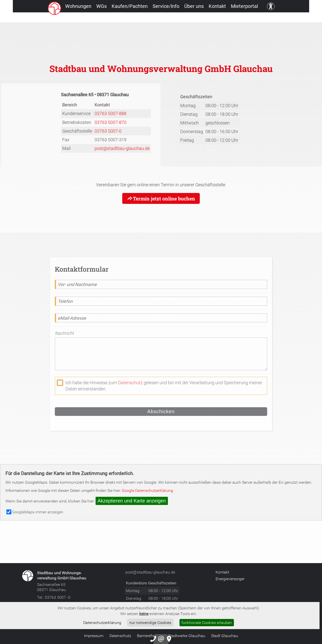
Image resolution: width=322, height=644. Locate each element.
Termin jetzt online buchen (164, 198)
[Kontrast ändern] (295, 19)
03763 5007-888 (111, 113)
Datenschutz (130, 382)
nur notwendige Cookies (150, 622)
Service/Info (172, 18)
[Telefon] (161, 301)
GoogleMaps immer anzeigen (35, 512)
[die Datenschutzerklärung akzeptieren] (60, 383)
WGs (97, 18)
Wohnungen (68, 18)
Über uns (205, 18)
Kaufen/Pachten (130, 18)
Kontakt (233, 18)
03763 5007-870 (111, 122)
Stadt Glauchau (225, 636)
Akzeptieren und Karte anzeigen (132, 501)
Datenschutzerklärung (102, 622)
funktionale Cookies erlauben (207, 622)
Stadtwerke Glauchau (187, 636)
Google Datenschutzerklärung (147, 490)
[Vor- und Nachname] (161, 284)
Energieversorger (230, 579)
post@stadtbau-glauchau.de (122, 148)
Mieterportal (265, 18)
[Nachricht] (161, 354)
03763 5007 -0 (58, 597)
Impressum (94, 636)
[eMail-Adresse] (161, 318)
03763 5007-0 (108, 131)
